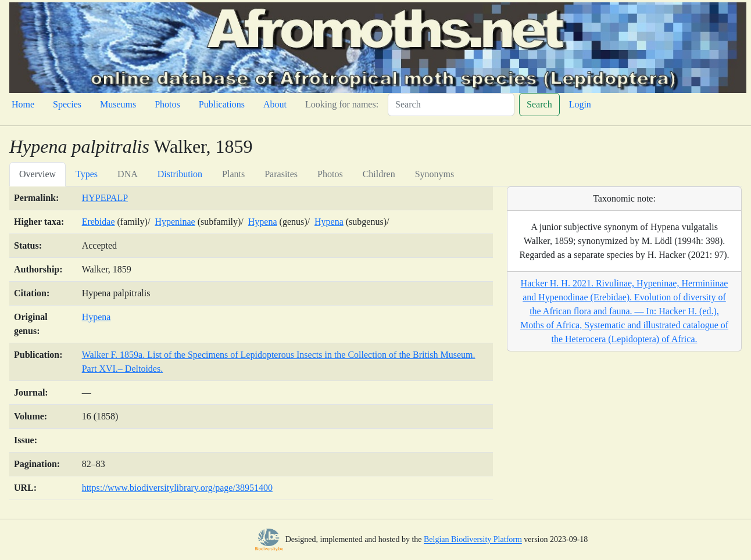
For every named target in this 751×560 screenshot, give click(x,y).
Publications (222, 104)
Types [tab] (87, 174)
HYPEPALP (105, 198)
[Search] (451, 105)
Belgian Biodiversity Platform (473, 540)
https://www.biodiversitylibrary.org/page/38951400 (177, 488)
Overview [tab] (37, 174)
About (275, 104)
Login (580, 104)
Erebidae (99, 222)
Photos (167, 104)
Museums (118, 104)
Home (23, 104)
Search (539, 104)
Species (67, 104)
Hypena (263, 222)
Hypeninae (175, 222)
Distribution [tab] (180, 174)
